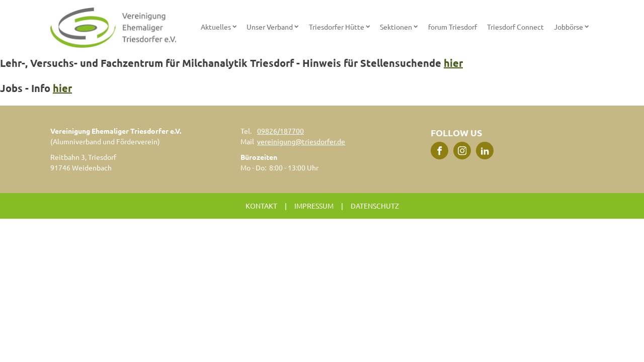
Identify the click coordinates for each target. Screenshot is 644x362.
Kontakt (261, 206)
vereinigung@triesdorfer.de (301, 141)
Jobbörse (571, 27)
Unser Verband (272, 27)
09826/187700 (280, 131)
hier (453, 63)
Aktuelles (219, 27)
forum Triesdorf (453, 27)
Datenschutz (375, 206)
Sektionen (399, 27)
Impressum (314, 206)
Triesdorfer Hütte (339, 27)
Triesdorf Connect (515, 27)
